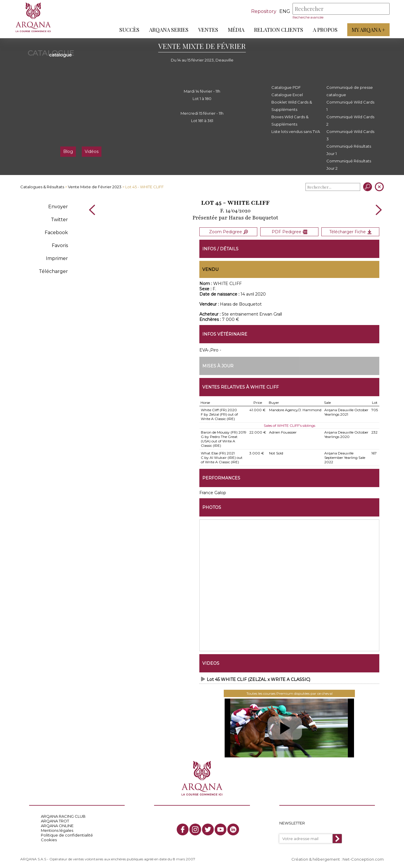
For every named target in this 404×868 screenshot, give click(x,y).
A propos (325, 30)
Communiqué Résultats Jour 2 (349, 165)
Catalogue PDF (286, 87)
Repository (263, 11)
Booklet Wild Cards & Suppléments (292, 106)
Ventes (208, 30)
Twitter (59, 220)
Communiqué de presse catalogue (350, 91)
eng (284, 11)
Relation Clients (278, 30)
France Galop (213, 492)
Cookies (49, 839)
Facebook (56, 233)
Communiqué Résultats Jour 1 (349, 150)
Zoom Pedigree (228, 231)
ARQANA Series (168, 30)
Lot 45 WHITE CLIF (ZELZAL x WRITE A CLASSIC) (258, 679)
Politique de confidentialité (67, 834)
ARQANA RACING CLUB (63, 815)
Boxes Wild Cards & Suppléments (290, 120)
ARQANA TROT (55, 820)
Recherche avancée (308, 17)
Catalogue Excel (287, 95)
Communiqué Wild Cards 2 (350, 120)
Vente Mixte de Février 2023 (95, 187)
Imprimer (57, 258)
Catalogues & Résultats (42, 187)
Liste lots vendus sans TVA (296, 131)
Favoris (60, 245)
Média (236, 30)
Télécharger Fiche (350, 231)
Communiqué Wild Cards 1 (350, 106)
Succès (129, 30)
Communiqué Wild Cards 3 (350, 135)
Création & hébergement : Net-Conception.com (338, 858)
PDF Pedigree (289, 231)
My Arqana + (368, 30)
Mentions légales (57, 829)
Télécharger (53, 271)
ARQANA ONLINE (57, 825)
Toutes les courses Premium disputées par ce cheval (289, 693)
